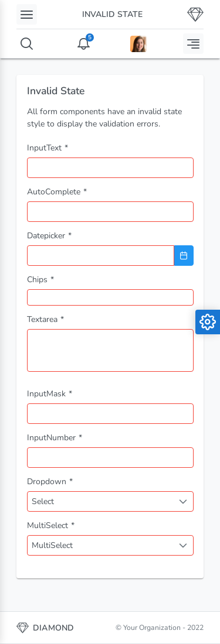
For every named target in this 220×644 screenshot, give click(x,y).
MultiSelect (52, 545)
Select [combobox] (43, 501)
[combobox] (110, 212)
